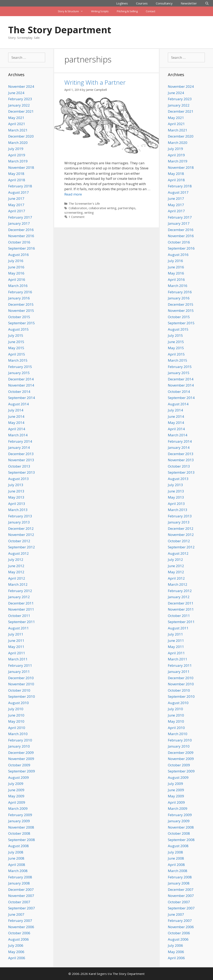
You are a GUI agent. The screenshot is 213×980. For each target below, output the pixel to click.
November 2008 (21, 827)
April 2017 (17, 211)
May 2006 (16, 952)
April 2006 (17, 958)
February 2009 (20, 815)
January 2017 (19, 223)
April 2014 (17, 429)
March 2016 (18, 286)
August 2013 (18, 479)
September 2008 (22, 840)
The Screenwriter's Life (84, 204)
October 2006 (19, 933)
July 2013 (16, 485)
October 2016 (19, 242)
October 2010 (19, 690)
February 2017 (20, 217)
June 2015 (16, 342)
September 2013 (22, 472)
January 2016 (19, 298)
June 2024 (16, 93)
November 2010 (21, 684)
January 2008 (19, 883)
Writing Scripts (100, 11)
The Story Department (60, 30)
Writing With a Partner (95, 82)
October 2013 (19, 466)
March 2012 (18, 584)
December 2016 (21, 230)
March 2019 (18, 161)
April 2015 (17, 354)
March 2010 (18, 734)
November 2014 (21, 385)
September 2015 (22, 323)
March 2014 (18, 435)
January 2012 (19, 597)
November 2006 (21, 927)
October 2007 (19, 902)
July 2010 (16, 709)
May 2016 (16, 273)
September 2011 (22, 622)
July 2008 (16, 852)
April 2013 (17, 504)
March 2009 (18, 808)
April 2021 (17, 124)
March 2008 (18, 871)
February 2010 (20, 740)
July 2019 (16, 149)
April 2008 (17, 865)
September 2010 (22, 696)
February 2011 (20, 665)
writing (89, 213)
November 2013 (21, 460)
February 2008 (20, 877)
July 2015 (16, 335)
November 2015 (21, 311)
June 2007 (16, 914)
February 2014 (20, 441)
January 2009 (19, 821)
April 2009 (17, 802)
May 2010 (16, 721)
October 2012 (19, 541)
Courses (142, 3)
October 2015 (19, 317)
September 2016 (22, 248)
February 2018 (20, 186)
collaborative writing (103, 208)
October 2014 (19, 392)
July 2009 (16, 784)
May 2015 (16, 348)
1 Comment (77, 217)
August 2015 (18, 329)
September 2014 (22, 398)
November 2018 (21, 167)
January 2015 (19, 373)
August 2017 (18, 192)
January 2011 (19, 672)
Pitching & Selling (127, 11)
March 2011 (18, 659)
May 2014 (16, 423)
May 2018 (16, 174)
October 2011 (19, 616)
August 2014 (18, 404)
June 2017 (16, 198)
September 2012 (22, 547)
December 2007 (21, 889)
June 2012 (16, 566)
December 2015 (21, 304)
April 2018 (17, 180)
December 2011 (21, 603)
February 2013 (20, 516)
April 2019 (17, 155)
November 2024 (21, 86)
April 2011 (17, 653)
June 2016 (16, 267)
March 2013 (18, 510)
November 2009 (21, 759)
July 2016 (16, 261)
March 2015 (18, 360)
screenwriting (74, 213)
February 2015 (20, 367)
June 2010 (16, 715)
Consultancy (164, 3)
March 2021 (18, 130)
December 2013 (21, 454)
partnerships (127, 208)
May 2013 (16, 497)
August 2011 (18, 628)
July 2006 (16, 945)
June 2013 (16, 491)
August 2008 (18, 846)
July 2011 (16, 634)
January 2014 (19, 447)
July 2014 (16, 410)
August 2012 (18, 553)
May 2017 (16, 205)
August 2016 (18, 255)
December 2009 (21, 753)
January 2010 (19, 746)
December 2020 (21, 136)
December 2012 (21, 528)
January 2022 (19, 105)
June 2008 (16, 858)
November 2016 (21, 236)
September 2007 (22, 908)
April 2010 (17, 728)
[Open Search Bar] (207, 3)
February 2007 (20, 921)
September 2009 (22, 771)
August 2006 (18, 939)
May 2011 (16, 647)
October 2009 (19, 765)
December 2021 (21, 111)
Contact (151, 11)
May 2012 (16, 572)
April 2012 (17, 578)
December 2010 (21, 678)
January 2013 (19, 522)
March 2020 (18, 143)
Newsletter (189, 3)
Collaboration (78, 208)
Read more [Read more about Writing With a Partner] (73, 194)
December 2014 (21, 379)
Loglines (122, 3)
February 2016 (20, 292)
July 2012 (16, 559)
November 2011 (21, 609)
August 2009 (18, 777)
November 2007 (21, 896)
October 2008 (19, 833)
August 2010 (18, 703)
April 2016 (17, 279)
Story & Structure (72, 11)
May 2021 (16, 118)
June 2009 (16, 790)
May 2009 (16, 796)
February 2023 (20, 99)
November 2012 (21, 535)
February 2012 (20, 591)
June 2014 (16, 416)
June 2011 (16, 641)
